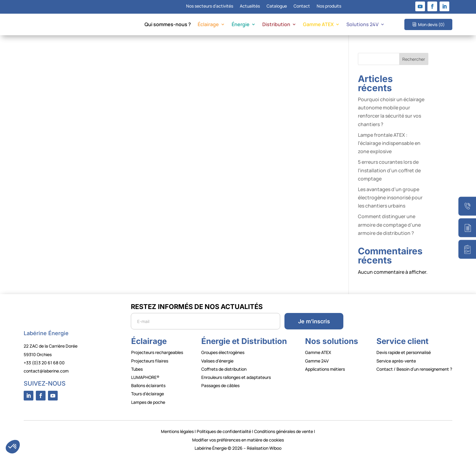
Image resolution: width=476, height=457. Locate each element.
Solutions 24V (362, 25)
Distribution (276, 25)
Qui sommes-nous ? (168, 25)
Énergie (241, 25)
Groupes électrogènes (223, 352)
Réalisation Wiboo (264, 448)
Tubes (137, 369)
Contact (302, 6)
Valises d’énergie (217, 361)
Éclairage (208, 25)
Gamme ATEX (318, 25)
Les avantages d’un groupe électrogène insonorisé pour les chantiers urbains (390, 198)
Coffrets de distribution (224, 369)
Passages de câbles (220, 385)
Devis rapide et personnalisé (404, 352)
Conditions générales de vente (284, 431)
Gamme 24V (317, 361)
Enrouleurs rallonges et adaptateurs (236, 377)
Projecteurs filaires (150, 361)
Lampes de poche (148, 402)
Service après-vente (396, 361)
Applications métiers (325, 369)
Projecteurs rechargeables (157, 352)
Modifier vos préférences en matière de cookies (238, 440)
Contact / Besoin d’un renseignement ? (414, 369)
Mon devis (431, 24)
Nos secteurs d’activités (210, 6)
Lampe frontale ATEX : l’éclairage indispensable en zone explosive (389, 143)
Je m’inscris (314, 321)
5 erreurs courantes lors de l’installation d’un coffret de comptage (389, 170)
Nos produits (329, 6)
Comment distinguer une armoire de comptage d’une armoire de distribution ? (389, 225)
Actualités (250, 6)
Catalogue (277, 6)
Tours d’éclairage (148, 394)
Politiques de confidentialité (224, 431)
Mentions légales (177, 431)
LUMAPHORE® (145, 377)
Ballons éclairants (148, 385)
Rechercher (414, 59)
